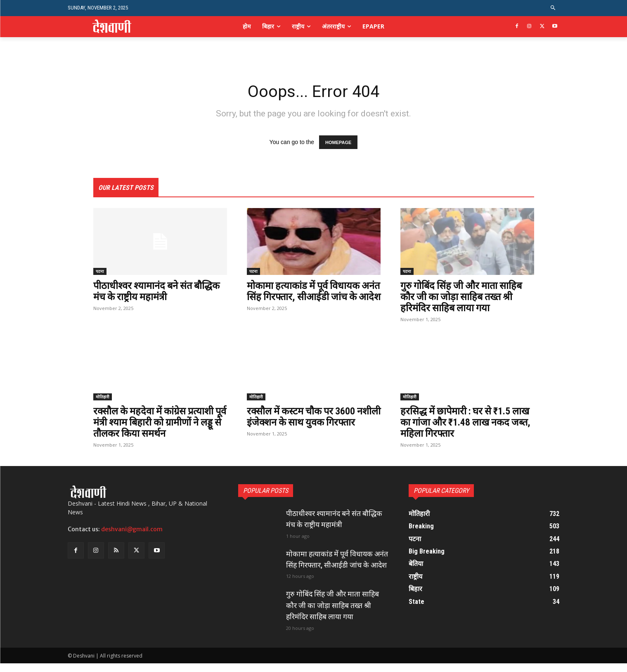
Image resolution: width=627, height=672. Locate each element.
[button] (553, 8)
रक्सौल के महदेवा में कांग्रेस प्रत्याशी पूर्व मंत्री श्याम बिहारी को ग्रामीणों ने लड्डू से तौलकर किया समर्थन (155, 422)
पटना (100, 272)
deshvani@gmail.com (132, 528)
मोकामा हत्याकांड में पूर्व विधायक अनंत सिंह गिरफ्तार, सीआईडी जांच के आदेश (309, 297)
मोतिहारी (103, 396)
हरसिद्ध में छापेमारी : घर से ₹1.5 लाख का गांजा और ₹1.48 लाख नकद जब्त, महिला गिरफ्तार (467, 422)
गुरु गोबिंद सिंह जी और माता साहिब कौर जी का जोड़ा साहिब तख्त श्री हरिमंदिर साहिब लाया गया (464, 297)
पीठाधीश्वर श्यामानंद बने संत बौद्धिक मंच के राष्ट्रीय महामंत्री (158, 291)
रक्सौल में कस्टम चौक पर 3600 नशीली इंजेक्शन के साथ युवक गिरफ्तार (302, 422)
